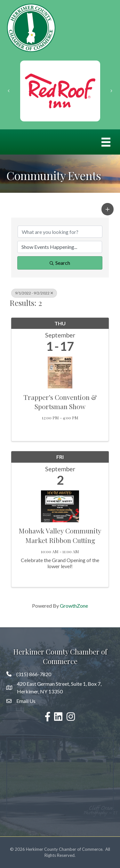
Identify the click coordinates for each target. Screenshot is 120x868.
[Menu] (106, 142)
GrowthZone (74, 606)
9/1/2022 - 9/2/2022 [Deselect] (34, 293)
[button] (108, 209)
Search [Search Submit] (60, 263)
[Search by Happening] (60, 247)
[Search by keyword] (60, 232)
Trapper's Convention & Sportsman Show (60, 402)
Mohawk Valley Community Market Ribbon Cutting (60, 535)
